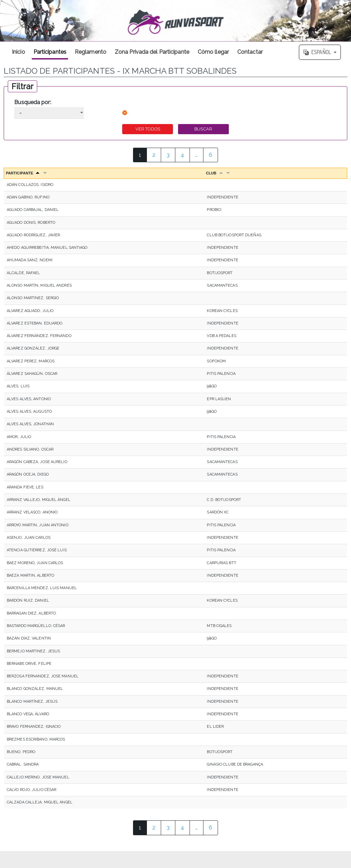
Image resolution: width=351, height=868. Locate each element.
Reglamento (91, 52)
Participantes (50, 52)
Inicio (18, 52)
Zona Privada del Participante (152, 52)
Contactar (250, 52)
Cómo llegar (213, 52)
